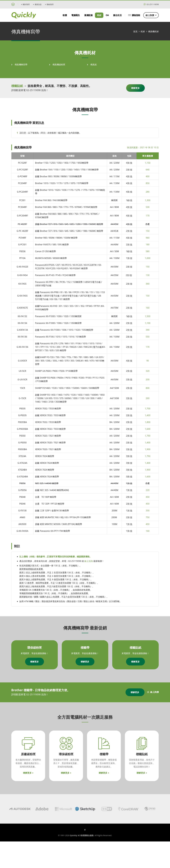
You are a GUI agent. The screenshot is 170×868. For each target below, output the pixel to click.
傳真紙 (93, 65)
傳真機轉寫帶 (21, 65)
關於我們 (25, 4)
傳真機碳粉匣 (59, 65)
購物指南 (134, 15)
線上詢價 (151, 15)
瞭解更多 (135, 88)
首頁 (135, 31)
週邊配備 (88, 15)
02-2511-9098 (151, 4)
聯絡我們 (49, 4)
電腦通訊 (75, 15)
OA (107, 15)
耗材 (99, 15)
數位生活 (117, 15)
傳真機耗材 (153, 31)
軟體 (65, 15)
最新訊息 (37, 4)
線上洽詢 (89, 561)
